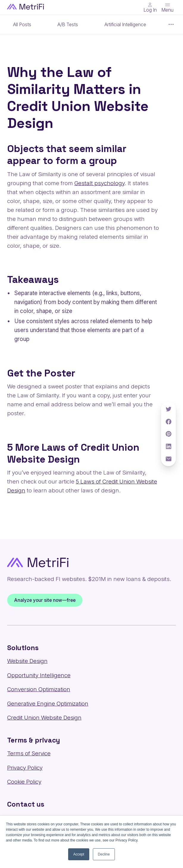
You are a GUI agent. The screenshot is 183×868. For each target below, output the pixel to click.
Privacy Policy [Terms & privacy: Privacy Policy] (25, 768)
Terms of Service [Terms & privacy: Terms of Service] (29, 753)
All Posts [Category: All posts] (22, 25)
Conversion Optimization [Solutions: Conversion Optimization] (39, 689)
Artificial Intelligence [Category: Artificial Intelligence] (125, 25)
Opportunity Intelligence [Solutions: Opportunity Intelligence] (39, 675)
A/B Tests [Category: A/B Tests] (68, 25)
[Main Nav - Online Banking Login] (150, 7)
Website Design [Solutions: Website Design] (27, 661)
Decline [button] (104, 854)
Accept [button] (79, 854)
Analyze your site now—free (45, 600)
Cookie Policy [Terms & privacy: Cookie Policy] (24, 782)
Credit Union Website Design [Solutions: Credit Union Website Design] (44, 718)
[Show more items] (171, 24)
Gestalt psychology (100, 183)
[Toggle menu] (167, 7)
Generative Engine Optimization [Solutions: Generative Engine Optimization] (48, 704)
